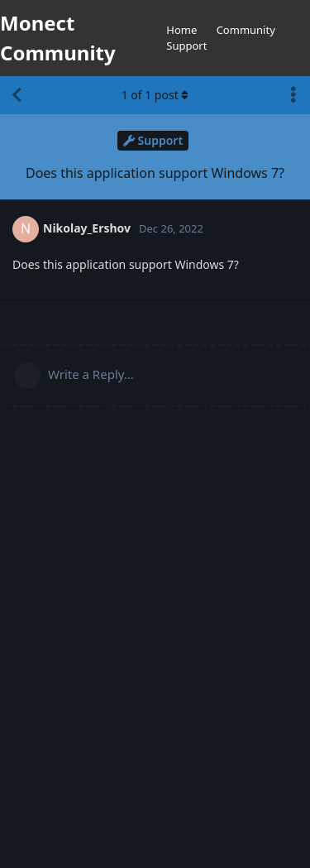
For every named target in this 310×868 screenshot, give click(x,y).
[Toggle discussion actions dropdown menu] (293, 95)
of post (155, 95)
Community (246, 30)
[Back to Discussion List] (17, 95)
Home (181, 30)
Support (186, 46)
